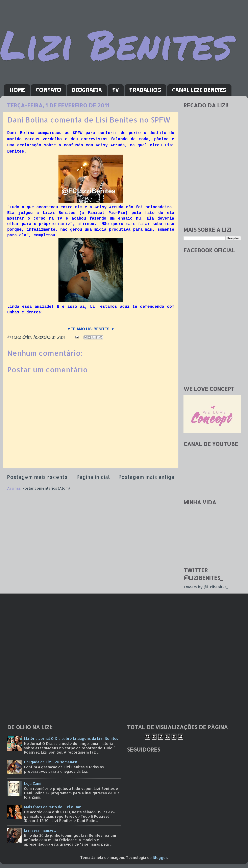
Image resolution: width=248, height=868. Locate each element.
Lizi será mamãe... (40, 830)
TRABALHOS (145, 90)
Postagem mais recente (37, 477)
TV (116, 90)
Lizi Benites (116, 44)
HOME (17, 90)
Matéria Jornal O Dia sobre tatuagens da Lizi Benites (71, 738)
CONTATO (48, 90)
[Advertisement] (212, 195)
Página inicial (93, 477)
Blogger (160, 857)
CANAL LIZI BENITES (199, 90)
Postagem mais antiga (146, 477)
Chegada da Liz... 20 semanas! (51, 762)
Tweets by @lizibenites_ (206, 587)
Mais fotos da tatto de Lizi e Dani (53, 807)
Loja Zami (33, 783)
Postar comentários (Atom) (46, 488)
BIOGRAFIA (87, 90)
